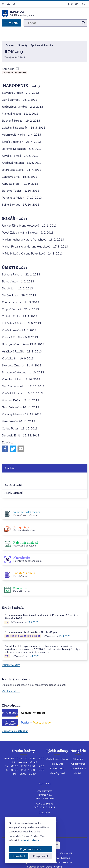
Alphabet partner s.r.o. (59, 851)
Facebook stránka (44, 814)
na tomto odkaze (28, 840)
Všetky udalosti (11, 680)
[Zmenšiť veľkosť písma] (72, 4)
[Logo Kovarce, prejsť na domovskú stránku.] (44, 14)
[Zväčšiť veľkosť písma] (76, 4)
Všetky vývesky (11, 653)
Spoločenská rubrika (15, 61)
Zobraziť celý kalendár (15, 719)
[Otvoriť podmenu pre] (82, 465)
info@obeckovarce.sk (44, 810)
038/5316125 (44, 806)
